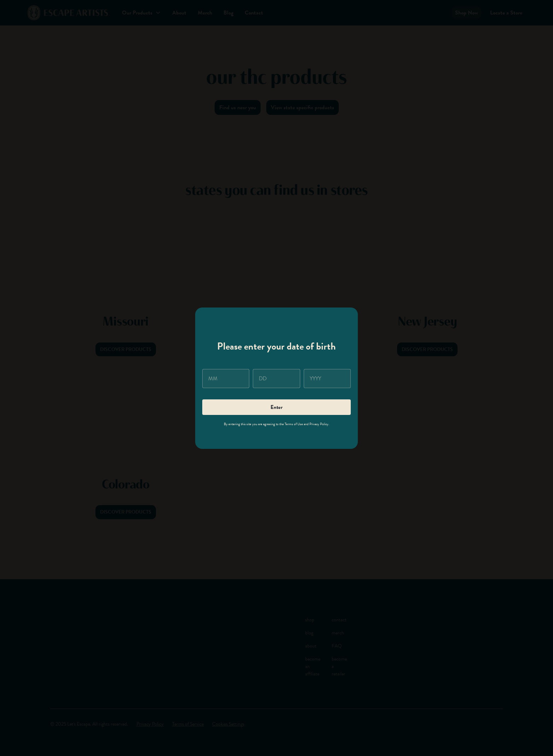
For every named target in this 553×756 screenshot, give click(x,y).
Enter (276, 407)
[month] (226, 379)
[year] (327, 379)
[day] (276, 379)
